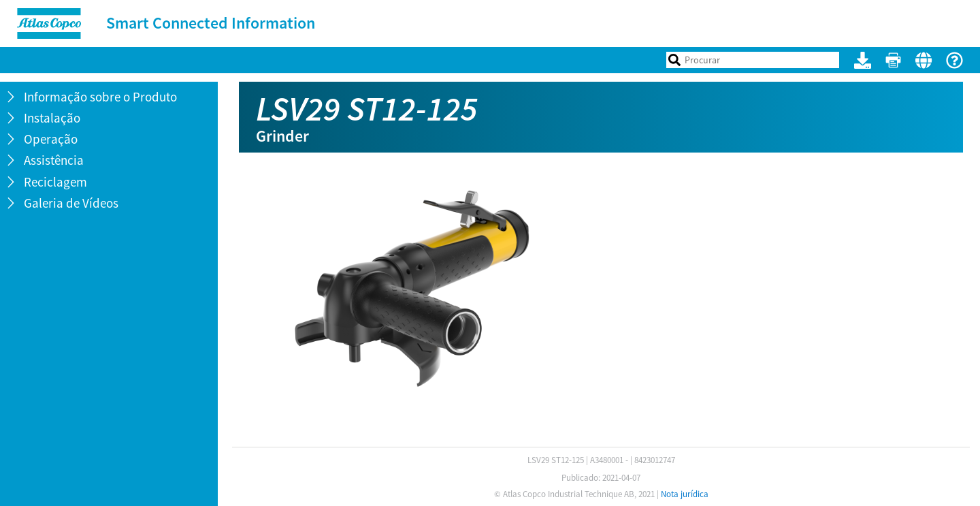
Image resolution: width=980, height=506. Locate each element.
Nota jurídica (685, 494)
